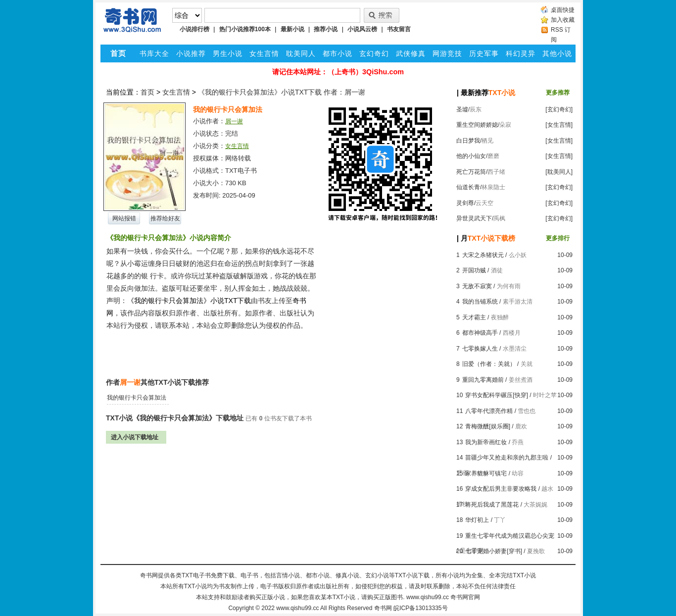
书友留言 (399, 29)
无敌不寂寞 (477, 286)
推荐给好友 (165, 218)
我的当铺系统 (480, 302)
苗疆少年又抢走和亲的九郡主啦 (507, 458)
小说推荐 (191, 53)
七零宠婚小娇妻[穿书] (494, 551)
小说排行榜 (194, 29)
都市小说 (338, 53)
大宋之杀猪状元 (483, 255)
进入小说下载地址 (135, 437)
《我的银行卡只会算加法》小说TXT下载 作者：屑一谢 (282, 92)
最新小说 (292, 29)
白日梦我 (468, 141)
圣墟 (462, 109)
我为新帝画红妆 (486, 442)
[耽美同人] (559, 172)
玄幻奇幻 (374, 53)
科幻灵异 (521, 53)
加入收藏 (563, 20)
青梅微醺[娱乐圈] (488, 426)
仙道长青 (468, 187)
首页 (147, 92)
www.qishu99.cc (297, 608)
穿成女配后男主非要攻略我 (501, 489)
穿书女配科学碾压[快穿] (497, 395)
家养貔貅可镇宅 (486, 473)
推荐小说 (326, 29)
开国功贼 (474, 270)
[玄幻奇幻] (559, 109)
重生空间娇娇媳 (477, 125)
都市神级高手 (480, 333)
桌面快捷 (563, 10)
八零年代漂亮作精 (489, 411)
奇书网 (383, 608)
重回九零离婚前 (483, 380)
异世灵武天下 (474, 218)
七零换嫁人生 (480, 349)
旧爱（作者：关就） (489, 364)
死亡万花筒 (471, 172)
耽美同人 (301, 53)
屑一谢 (234, 121)
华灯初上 (477, 520)
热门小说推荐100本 (245, 29)
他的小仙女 (471, 156)
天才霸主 (474, 317)
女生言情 (264, 53)
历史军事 (484, 53)
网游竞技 (447, 53)
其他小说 (557, 53)
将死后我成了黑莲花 (492, 505)
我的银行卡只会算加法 (137, 398)
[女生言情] (559, 125)
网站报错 (124, 218)
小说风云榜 (362, 29)
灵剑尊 (465, 203)
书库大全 (154, 53)
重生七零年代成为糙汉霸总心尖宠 (510, 536)
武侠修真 (411, 53)
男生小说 (228, 53)
